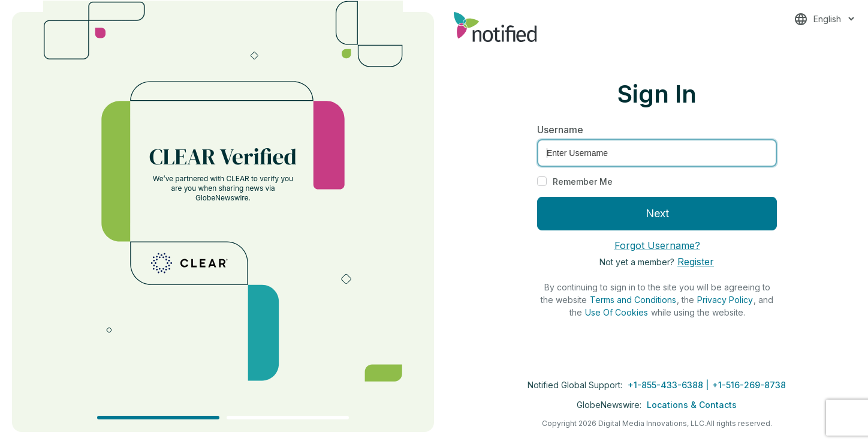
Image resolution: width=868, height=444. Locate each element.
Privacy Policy (725, 300)
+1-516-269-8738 (749, 385)
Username (560, 130)
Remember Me (583, 181)
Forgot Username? (657, 245)
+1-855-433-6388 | (669, 385)
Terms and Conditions (633, 300)
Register (696, 262)
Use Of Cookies (617, 312)
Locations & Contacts (692, 405)
